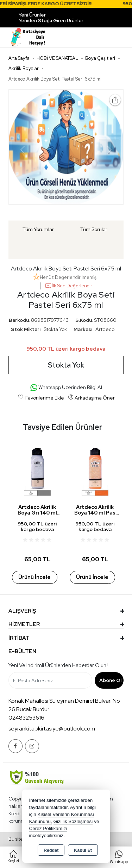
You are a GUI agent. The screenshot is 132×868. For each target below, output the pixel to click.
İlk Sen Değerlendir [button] (68, 286)
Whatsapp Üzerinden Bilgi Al (66, 388)
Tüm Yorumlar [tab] (38, 229)
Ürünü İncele (34, 577)
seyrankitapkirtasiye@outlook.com (52, 729)
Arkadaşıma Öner (91, 397)
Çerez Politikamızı (48, 828)
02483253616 (26, 718)
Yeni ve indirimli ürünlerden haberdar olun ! (58, 665)
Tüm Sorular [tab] (94, 229)
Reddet (51, 850)
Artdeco (105, 329)
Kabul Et (83, 850)
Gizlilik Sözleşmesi (73, 821)
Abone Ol (110, 680)
